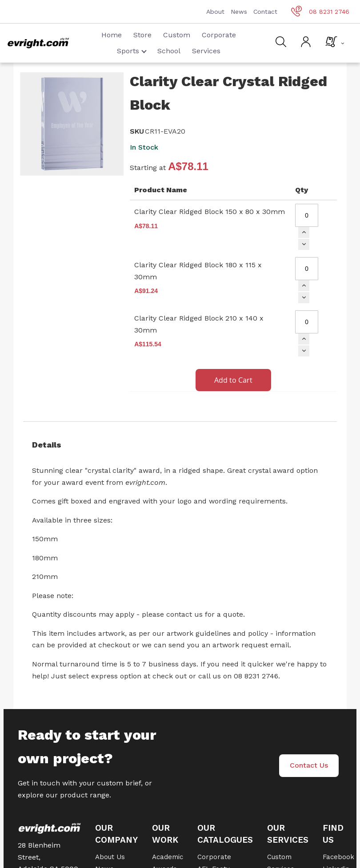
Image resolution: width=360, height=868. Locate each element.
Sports (132, 51)
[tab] (180, 445)
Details (47, 445)
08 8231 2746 (320, 12)
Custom (177, 35)
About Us (110, 857)
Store (142, 35)
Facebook (338, 857)
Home (112, 35)
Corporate (219, 35)
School (169, 51)
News (239, 12)
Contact (265, 12)
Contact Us (309, 765)
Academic (168, 857)
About (215, 12)
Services (206, 51)
